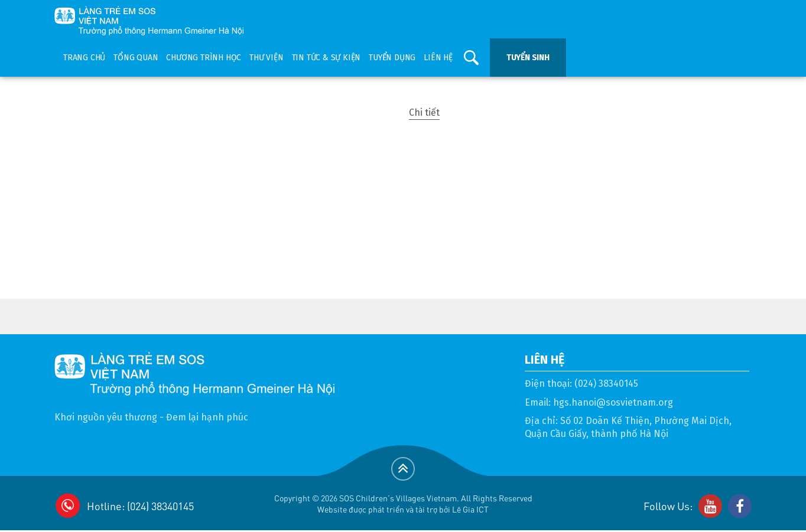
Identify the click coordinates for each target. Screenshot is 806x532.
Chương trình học (204, 58)
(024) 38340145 (606, 384)
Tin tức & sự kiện (326, 58)
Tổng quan (136, 58)
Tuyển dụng (392, 58)
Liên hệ (438, 58)
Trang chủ (84, 58)
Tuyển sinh (528, 58)
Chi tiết (424, 112)
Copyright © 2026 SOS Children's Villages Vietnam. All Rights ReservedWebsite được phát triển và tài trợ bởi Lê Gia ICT (403, 503)
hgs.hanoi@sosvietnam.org (613, 402)
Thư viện (266, 58)
